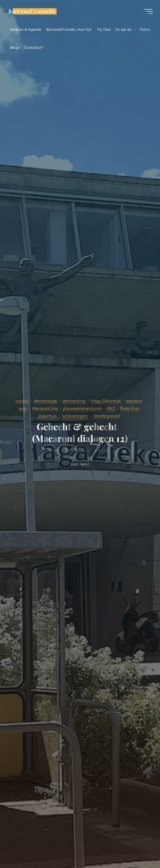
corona (22, 401)
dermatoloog (74, 401)
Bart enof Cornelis (32, 11)
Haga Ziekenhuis (106, 401)
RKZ (111, 408)
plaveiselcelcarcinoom (83, 408)
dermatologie (45, 401)
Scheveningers (75, 416)
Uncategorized (107, 416)
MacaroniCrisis (45, 408)
